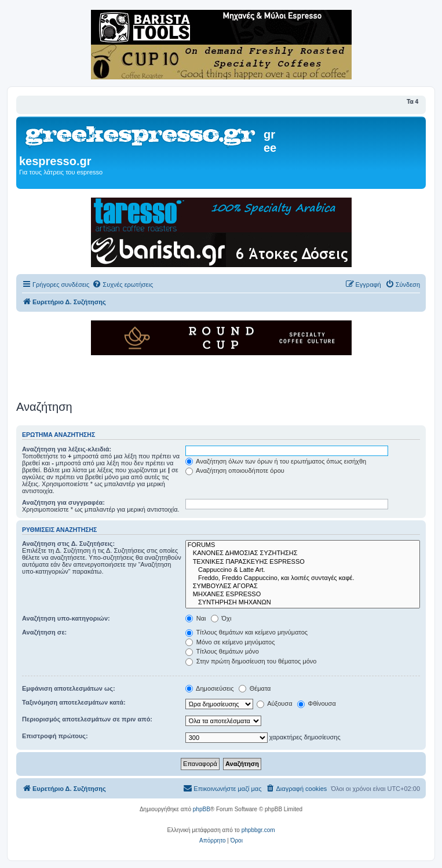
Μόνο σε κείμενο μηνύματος (230, 642)
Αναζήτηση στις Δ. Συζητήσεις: (68, 544)
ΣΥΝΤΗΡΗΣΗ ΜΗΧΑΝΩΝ (303, 603)
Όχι (221, 618)
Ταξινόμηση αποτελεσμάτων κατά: (74, 702)
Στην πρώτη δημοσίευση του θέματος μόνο (251, 661)
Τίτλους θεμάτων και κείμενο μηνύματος (247, 632)
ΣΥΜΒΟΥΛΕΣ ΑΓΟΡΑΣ (303, 586)
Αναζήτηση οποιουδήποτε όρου (235, 471)
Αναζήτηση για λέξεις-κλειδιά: (67, 449)
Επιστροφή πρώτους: (55, 736)
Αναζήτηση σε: (44, 632)
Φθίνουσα (317, 703)
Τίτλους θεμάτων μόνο (222, 651)
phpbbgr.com (258, 830)
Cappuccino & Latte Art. (303, 570)
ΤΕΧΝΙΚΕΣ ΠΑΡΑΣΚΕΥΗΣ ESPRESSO (303, 562)
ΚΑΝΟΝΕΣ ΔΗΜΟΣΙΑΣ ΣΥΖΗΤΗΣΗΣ (303, 553)
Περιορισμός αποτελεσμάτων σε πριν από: (87, 719)
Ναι (196, 618)
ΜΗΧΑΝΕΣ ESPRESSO (303, 595)
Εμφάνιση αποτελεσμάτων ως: (69, 688)
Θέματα (255, 688)
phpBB (202, 809)
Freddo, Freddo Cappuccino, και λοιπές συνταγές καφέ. (303, 578)
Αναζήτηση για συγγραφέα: (63, 502)
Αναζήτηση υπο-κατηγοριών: (66, 618)
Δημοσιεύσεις (210, 688)
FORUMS (303, 545)
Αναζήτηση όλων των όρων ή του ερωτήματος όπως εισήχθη (276, 461)
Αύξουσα (275, 703)
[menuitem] (123, 285)
